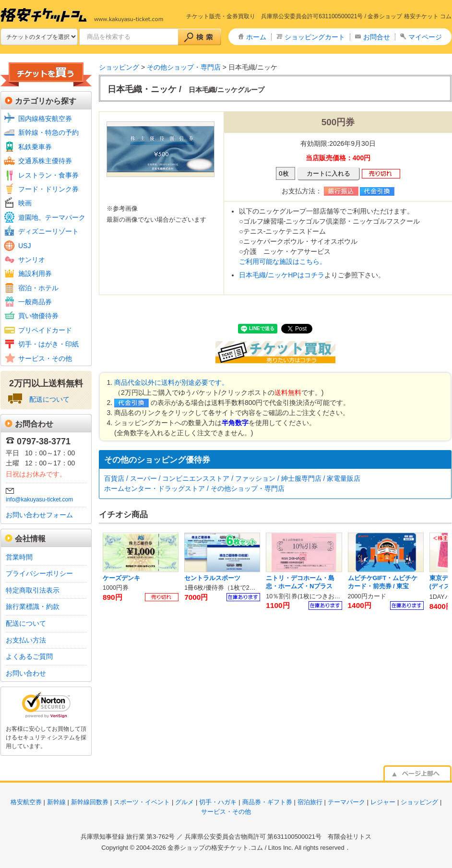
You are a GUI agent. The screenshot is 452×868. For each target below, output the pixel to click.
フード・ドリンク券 (48, 189)
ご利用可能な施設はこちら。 (283, 262)
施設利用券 (35, 273)
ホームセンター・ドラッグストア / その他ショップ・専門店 (194, 488)
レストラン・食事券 (48, 175)
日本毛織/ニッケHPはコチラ (281, 275)
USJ (24, 246)
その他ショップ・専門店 (184, 67)
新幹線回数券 (90, 802)
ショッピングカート (315, 37)
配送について (49, 399)
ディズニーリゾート (48, 231)
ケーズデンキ (121, 578)
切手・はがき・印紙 (48, 344)
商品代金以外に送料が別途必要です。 (171, 382)
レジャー (383, 802)
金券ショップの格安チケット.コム (215, 848)
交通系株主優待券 (45, 161)
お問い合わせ (26, 673)
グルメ (184, 802)
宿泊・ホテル (38, 288)
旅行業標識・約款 (33, 606)
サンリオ (32, 260)
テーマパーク (346, 802)
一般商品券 (35, 302)
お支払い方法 (26, 640)
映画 (25, 203)
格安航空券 (26, 802)
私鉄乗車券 (35, 147)
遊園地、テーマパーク (52, 217)
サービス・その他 (45, 358)
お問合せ (377, 37)
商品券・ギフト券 (267, 802)
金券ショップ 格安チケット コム (410, 16)
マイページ (425, 37)
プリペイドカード (45, 330)
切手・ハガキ (218, 802)
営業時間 (19, 557)
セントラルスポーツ (212, 578)
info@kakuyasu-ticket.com (39, 499)
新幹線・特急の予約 (48, 132)
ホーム (256, 37)
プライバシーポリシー (39, 573)
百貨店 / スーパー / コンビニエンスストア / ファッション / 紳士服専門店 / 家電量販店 (232, 478)
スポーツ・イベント (142, 802)
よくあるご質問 (29, 656)
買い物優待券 (38, 316)
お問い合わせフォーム (39, 515)
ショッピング (119, 67)
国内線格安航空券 (45, 119)
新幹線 (56, 802)
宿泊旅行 (310, 802)
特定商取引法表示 (33, 590)
